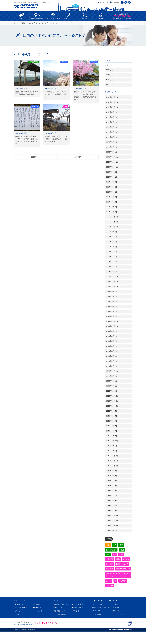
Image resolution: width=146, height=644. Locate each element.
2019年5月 (35, 157)
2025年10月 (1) (112, 107)
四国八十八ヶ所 (113, 570)
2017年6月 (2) (111, 530)
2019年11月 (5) (112, 401)
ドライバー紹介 (98, 617)
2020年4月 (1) (111, 376)
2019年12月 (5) (112, 396)
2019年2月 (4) (111, 446)
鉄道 (115, 545)
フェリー (110, 598)
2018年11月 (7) (112, 461)
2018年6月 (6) (111, 486)
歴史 (108, 545)
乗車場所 (85, 19)
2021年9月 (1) (111, 331)
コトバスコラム (39, 623)
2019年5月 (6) (111, 431)
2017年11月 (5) (112, 521)
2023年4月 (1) (111, 257)
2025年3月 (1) (111, 142)
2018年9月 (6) (111, 471)
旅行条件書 (116, 620)
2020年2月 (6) (111, 386)
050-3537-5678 (122, 16)
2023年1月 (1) (111, 272)
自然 (108, 555)
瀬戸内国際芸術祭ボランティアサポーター (117, 586)
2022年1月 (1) (111, 316)
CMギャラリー (97, 623)
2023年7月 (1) (111, 242)
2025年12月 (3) (112, 97)
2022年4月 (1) (111, 311)
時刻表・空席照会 (37, 19)
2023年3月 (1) (111, 262)
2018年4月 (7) (111, 496)
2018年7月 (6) (111, 481)
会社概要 (115, 617)
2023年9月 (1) (111, 232)
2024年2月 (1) (111, 207)
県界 (119, 560)
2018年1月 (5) (111, 511)
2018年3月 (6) (111, 501)
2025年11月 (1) (112, 102)
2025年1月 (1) (111, 152)
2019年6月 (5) (111, 426)
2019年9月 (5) (111, 411)
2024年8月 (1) (111, 177)
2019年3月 (78, 157)
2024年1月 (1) (111, 212)
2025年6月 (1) (111, 127)
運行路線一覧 (19, 617)
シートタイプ (69, 19)
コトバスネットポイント (61, 627)
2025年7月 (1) (111, 122)
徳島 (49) (110, 80)
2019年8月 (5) (111, 416)
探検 (115, 555)
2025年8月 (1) (111, 117)
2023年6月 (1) (111, 247)
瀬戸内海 (125, 593)
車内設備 (76, 623)
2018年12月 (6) (112, 456)
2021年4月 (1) (111, 351)
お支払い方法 (58, 620)
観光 (123, 545)
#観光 (123, 550)
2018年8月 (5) (111, 476)
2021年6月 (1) (111, 341)
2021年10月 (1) (112, 326)
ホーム (22, 19)
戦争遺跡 (110, 575)
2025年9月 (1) (111, 112)
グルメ (109, 593)
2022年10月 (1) (112, 287)
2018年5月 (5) (111, 491)
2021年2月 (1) (111, 361)
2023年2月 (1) (111, 267)
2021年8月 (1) (111, 336)
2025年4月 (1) (111, 137)
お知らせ (102, 2)
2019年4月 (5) (111, 436)
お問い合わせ (97, 627)
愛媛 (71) (110, 70)
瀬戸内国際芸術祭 (114, 580)
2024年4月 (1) (111, 197)
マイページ (115, 2)
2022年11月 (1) (112, 281)
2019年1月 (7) (111, 451)
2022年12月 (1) (112, 277)
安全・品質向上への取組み (101, 620)
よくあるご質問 (78, 617)
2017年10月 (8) (112, 525)
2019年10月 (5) (112, 406)
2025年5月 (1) (111, 132)
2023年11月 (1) (112, 222)
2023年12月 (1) (112, 217)
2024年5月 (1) (111, 192)
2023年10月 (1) (112, 227)
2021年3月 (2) (111, 356)
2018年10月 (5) (112, 466)
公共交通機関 (112, 550)
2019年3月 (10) (112, 441)
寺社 (123, 555)
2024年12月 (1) (112, 157)
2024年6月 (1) (111, 187)
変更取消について (59, 623)
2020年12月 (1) (112, 371)
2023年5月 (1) (111, 252)
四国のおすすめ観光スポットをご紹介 (35, 23)
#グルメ (110, 565)
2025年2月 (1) (111, 147)
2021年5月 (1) (111, 346)
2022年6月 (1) (111, 301)
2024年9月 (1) (111, 172)
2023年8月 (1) (111, 237)
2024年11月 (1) (112, 162)
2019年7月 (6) (111, 421)
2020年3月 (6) (111, 381)
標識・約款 (116, 623)
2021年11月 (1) (112, 321)
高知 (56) (110, 75)
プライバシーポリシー (119, 627)
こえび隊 (120, 565)
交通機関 (110, 560)
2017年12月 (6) (112, 515)
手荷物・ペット (78, 620)
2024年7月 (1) (111, 182)
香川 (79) (110, 84)
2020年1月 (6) (111, 391)
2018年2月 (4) (111, 506)
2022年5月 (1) (111, 306)
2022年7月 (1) (111, 296)
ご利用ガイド (100, 19)
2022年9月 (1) (111, 291)
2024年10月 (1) (112, 167)
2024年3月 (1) (111, 202)
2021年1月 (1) (111, 366)
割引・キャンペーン (53, 19)
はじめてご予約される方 (61, 617)
